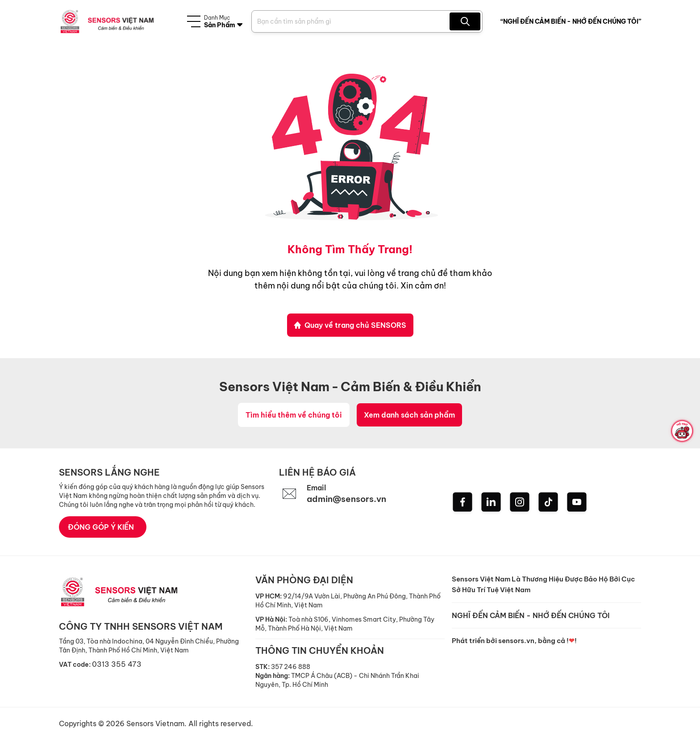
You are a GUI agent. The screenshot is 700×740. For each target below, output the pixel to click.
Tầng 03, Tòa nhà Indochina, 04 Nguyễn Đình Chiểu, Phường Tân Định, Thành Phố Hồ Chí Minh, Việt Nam (149, 646)
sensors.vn (516, 641)
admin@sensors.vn (349, 500)
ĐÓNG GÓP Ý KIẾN (101, 527)
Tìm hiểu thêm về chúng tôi (294, 415)
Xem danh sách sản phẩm (409, 415)
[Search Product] (352, 21)
